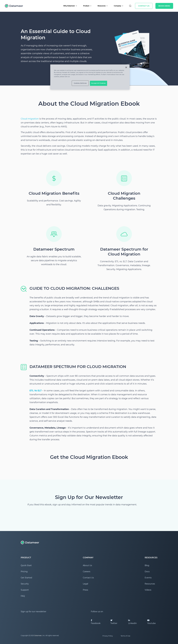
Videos (148, 590)
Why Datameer (70, 6)
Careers (87, 572)
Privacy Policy (108, 636)
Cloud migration (30, 119)
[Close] (126, 67)
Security (25, 584)
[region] (90, 77)
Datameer (38, 636)
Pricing (24, 572)
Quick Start (26, 565)
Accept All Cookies (99, 83)
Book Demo (164, 6)
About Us (87, 565)
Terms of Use (125, 636)
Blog (147, 565)
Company (119, 6)
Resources (103, 6)
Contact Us (144, 6)
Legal (85, 584)
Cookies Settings (80, 83)
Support (25, 590)
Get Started (26, 578)
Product (87, 6)
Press (85, 590)
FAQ (23, 596)
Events (148, 578)
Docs (147, 572)
